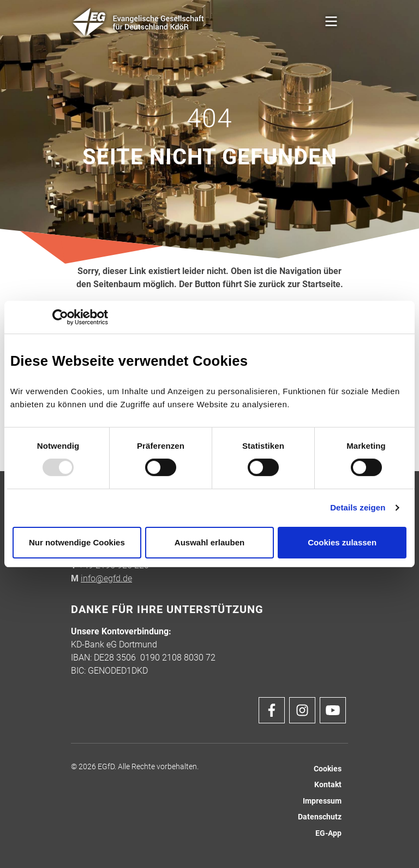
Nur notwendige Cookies (77, 542)
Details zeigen (358, 507)
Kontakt (328, 785)
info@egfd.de (106, 578)
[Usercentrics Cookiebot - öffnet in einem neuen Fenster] (60, 317)
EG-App (328, 833)
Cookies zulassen (342, 542)
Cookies (328, 769)
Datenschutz (320, 817)
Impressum (322, 801)
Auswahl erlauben (209, 542)
